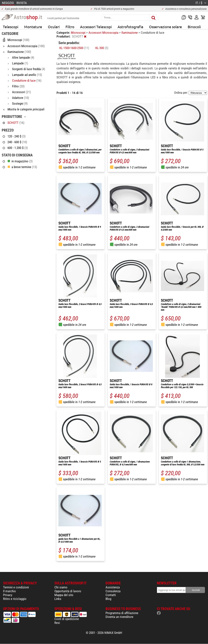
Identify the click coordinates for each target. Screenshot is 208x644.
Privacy (8, 595)
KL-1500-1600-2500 (74, 48)
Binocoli (194, 27)
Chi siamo (61, 587)
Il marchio (9, 591)
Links (58, 599)
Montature (33, 27)
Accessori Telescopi (96, 27)
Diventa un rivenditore (119, 617)
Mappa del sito (64, 595)
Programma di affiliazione (122, 613)
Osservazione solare (165, 27)
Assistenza (113, 587)
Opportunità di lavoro (68, 591)
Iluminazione (130, 33)
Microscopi (79, 33)
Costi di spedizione (67, 619)
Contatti (111, 595)
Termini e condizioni (16, 587)
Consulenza (113, 591)
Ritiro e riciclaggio (15, 599)
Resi (57, 623)
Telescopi (11, 27)
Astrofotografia (130, 27)
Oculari (54, 27)
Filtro (70, 27)
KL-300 (102, 48)
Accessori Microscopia (104, 33)
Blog (108, 599)
